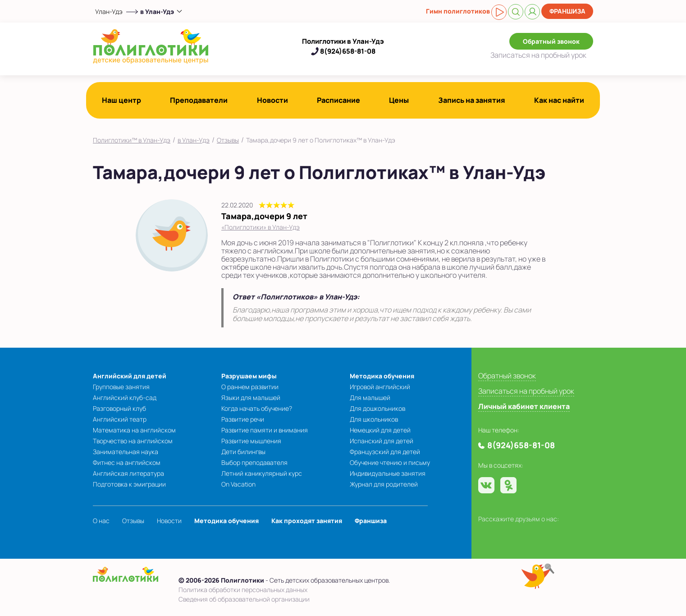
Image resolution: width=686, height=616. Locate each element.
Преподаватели (199, 100)
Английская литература (128, 473)
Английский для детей (130, 376)
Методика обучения (382, 376)
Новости (272, 100)
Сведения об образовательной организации (244, 599)
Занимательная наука (126, 452)
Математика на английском (134, 430)
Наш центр (121, 100)
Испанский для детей (382, 441)
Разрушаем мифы (249, 376)
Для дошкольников (377, 408)
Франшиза (567, 11)
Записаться (538, 55)
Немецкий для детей (380, 430)
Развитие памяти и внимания (265, 430)
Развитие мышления (251, 441)
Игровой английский (380, 387)
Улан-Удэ (109, 11)
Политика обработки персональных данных (243, 590)
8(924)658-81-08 (348, 51)
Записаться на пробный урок (526, 391)
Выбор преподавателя (254, 462)
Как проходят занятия (307, 521)
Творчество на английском (133, 441)
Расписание (338, 100)
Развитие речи (243, 419)
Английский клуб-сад (125, 398)
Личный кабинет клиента (524, 406)
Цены (399, 100)
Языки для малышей (251, 398)
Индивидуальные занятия (388, 473)
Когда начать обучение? (257, 408)
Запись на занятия (472, 100)
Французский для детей (385, 452)
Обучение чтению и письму (390, 462)
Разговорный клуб (119, 408)
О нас (101, 521)
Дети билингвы (243, 452)
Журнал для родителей (384, 484)
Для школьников (374, 419)
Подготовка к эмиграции (129, 484)
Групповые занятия (121, 387)
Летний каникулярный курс (262, 473)
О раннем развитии (250, 387)
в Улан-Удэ (194, 140)
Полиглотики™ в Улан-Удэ (132, 140)
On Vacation (238, 484)
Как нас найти (559, 100)
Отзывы (228, 140)
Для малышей (370, 398)
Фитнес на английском (127, 462)
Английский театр (120, 419)
